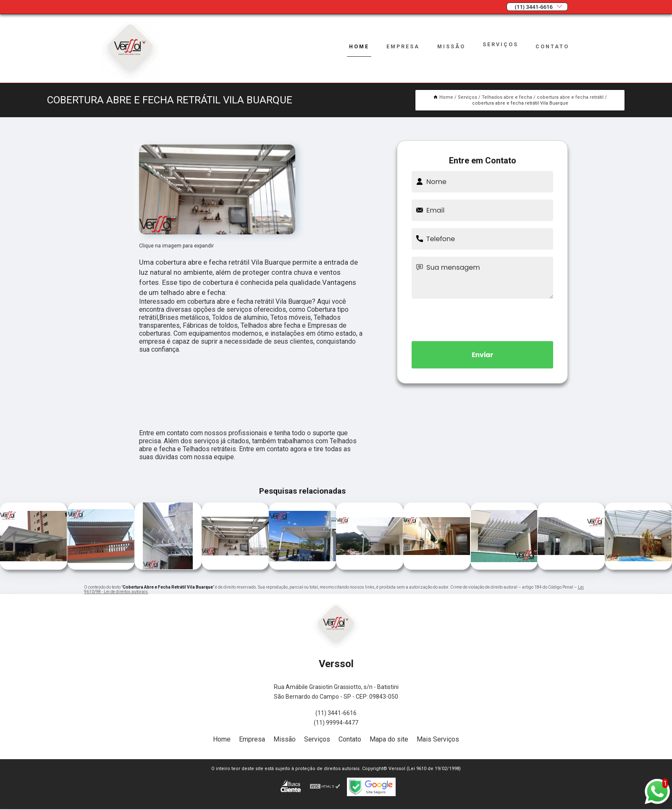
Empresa (402, 46)
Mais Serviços (438, 739)
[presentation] (483, 318)
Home (357, 46)
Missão (451, 46)
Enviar (483, 355)
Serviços (500, 44)
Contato (552, 46)
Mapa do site (389, 739)
